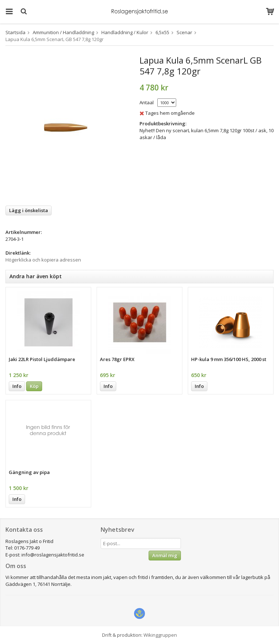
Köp (34, 386)
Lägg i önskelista (29, 210)
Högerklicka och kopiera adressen (43, 260)
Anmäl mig (165, 555)
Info (17, 386)
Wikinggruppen (160, 635)
